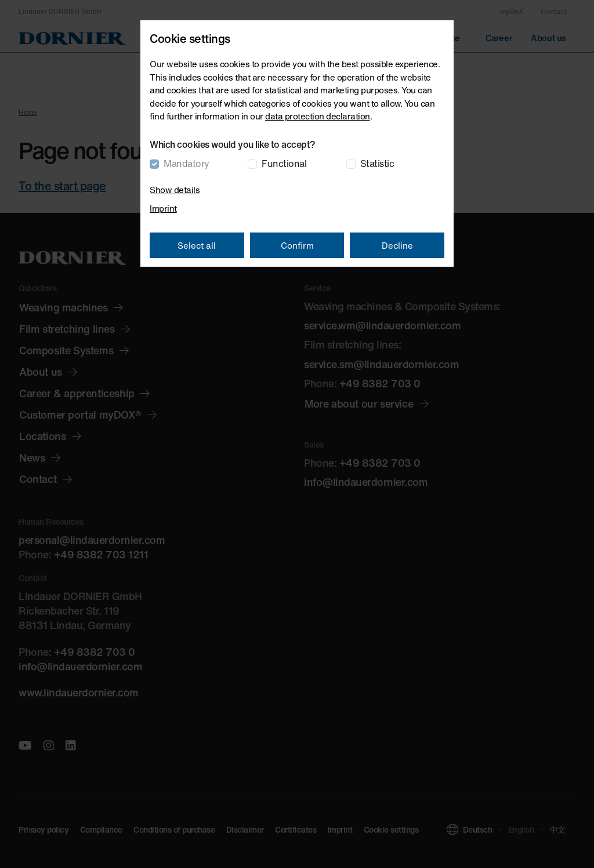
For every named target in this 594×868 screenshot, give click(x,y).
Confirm (297, 245)
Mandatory (186, 164)
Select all (197, 245)
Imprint (163, 208)
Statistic (377, 164)
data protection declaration (318, 116)
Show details (175, 190)
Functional (284, 164)
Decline (397, 245)
